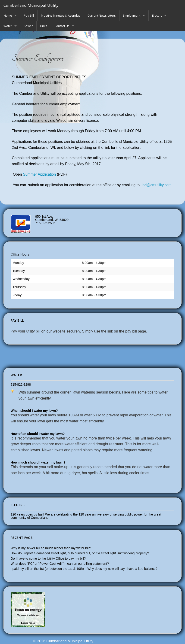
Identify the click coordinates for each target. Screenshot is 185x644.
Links (44, 26)
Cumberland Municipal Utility (31, 5)
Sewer (28, 26)
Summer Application (39, 174)
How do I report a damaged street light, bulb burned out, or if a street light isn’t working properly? (80, 553)
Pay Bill (29, 15)
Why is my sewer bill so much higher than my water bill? (51, 548)
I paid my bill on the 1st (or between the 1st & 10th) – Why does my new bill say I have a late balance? (84, 569)
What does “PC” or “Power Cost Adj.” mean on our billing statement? (60, 564)
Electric (157, 15)
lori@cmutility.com (157, 185)
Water (8, 26)
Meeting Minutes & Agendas (61, 15)
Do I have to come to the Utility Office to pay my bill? (48, 559)
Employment (132, 15)
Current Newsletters (102, 15)
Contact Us (62, 26)
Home (8, 15)
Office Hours (20, 254)
